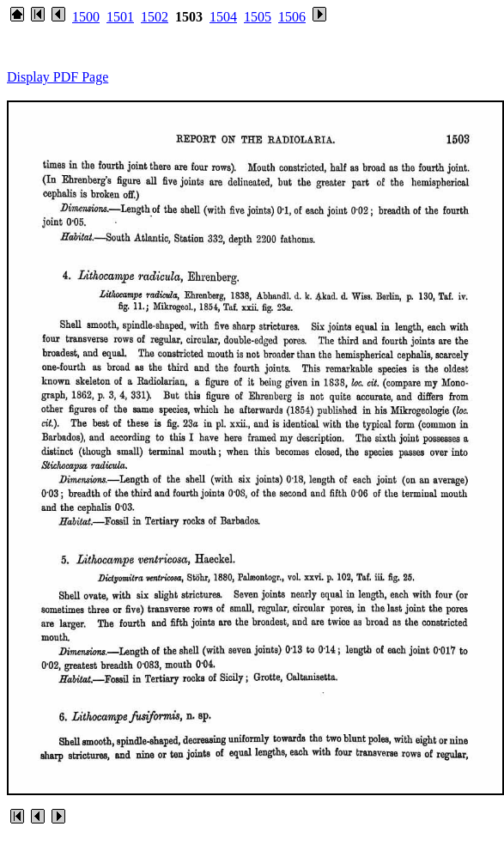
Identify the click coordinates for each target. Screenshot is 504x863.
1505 (258, 17)
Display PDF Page (58, 77)
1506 (292, 17)
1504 (223, 17)
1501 (120, 17)
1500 (86, 17)
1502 (155, 17)
